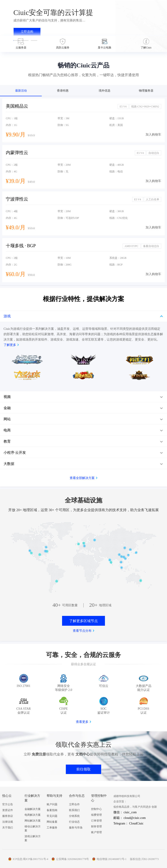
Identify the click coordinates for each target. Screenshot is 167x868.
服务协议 (8, 816)
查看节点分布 (82, 631)
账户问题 (52, 804)
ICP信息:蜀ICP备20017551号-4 (30, 859)
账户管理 (96, 832)
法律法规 (8, 822)
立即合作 (74, 804)
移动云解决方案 (33, 828)
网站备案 (52, 822)
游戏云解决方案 (33, 838)
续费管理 (96, 815)
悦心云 (7, 796)
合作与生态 (77, 796)
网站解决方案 (33, 821)
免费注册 (39, 754)
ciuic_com (130, 812)
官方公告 (8, 804)
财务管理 (96, 826)
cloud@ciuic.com (135, 818)
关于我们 (8, 828)
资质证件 (8, 810)
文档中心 (83, 754)
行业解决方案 (32, 798)
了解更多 (10, 345)
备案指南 (52, 810)
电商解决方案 (33, 815)
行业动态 (74, 822)
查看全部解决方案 (82, 478)
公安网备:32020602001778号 (72, 859)
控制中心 (96, 809)
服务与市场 (76, 828)
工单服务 (52, 828)
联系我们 (74, 810)
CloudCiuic (136, 823)
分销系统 (74, 816)
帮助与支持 (54, 796)
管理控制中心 (99, 798)
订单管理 (96, 821)
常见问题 (52, 816)
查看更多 (82, 722)
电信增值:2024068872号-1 (112, 859)
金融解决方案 (33, 809)
